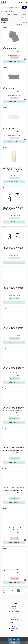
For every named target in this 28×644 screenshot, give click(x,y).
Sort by (25, 23)
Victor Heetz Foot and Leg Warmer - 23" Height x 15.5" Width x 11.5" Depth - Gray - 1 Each (14, 528)
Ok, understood (15, 642)
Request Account (14, 619)
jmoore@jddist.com (14, 629)
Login (14, 617)
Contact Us (14, 630)
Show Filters (5, 20)
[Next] (21, 591)
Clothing (8, 14)
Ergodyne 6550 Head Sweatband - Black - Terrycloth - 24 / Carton (13, 88)
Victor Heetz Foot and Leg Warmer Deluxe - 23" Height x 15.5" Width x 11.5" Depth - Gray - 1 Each (14, 569)
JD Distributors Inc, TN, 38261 (14, 625)
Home (3, 14)
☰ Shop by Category (6, 11)
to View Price (14, 62)
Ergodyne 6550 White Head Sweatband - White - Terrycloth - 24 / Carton (14, 128)
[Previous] (16, 591)
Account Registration (14, 612)
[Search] (14, 7)
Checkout (14, 608)
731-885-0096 (14, 627)
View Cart (14, 606)
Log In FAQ (14, 610)
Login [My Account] (21, 2)
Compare (5, 27)
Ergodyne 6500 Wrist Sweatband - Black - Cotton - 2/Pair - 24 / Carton (13, 48)
